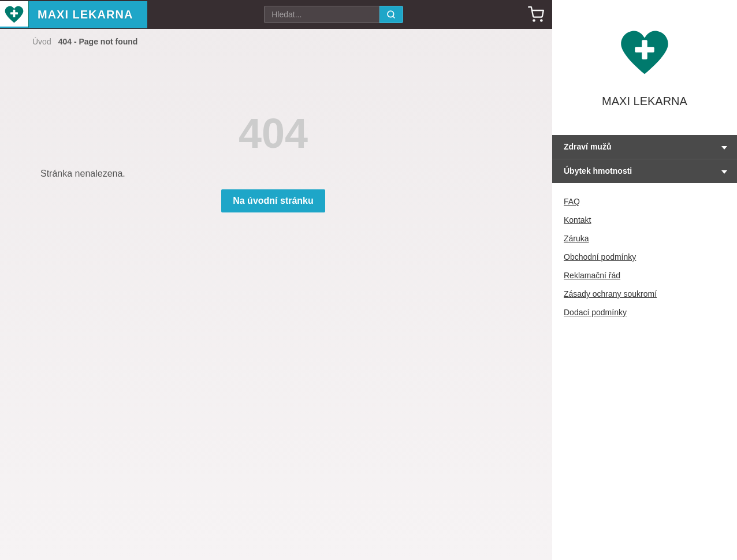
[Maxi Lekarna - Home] (14, 15)
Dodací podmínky (595, 312)
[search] (391, 14)
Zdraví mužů (587, 147)
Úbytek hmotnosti (598, 171)
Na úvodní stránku (273, 201)
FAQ (572, 201)
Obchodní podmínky (600, 257)
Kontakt (577, 220)
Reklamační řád (592, 275)
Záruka (576, 238)
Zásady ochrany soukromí (610, 294)
